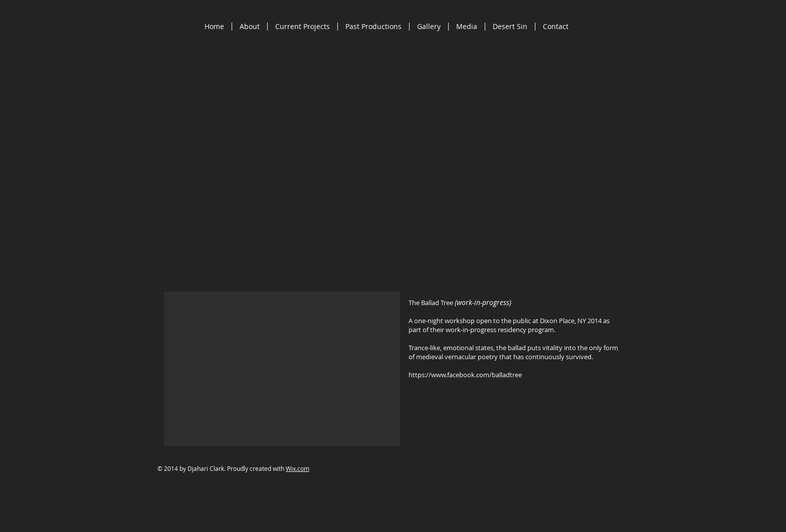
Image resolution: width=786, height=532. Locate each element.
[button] (282, 369)
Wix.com (298, 468)
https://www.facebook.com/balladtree (465, 375)
